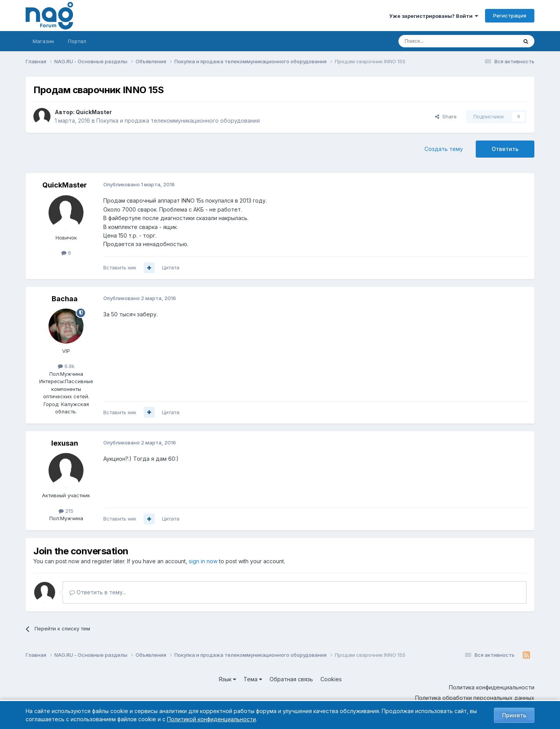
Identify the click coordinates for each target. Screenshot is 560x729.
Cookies (331, 679)
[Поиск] (437, 41)
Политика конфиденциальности (492, 687)
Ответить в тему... (98, 592)
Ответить (505, 149)
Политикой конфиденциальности (211, 719)
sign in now (203, 561)
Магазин (43, 41)
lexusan (65, 443)
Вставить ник (120, 267)
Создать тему (444, 149)
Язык (227, 679)
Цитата (171, 267)
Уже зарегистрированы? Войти (434, 16)
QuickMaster (94, 112)
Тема (253, 679)
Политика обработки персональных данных (475, 698)
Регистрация (510, 16)
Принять (514, 715)
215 (66, 511)
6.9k (66, 366)
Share (446, 116)
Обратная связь (291, 679)
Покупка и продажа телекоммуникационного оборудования (178, 121)
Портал (77, 41)
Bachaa (65, 299)
